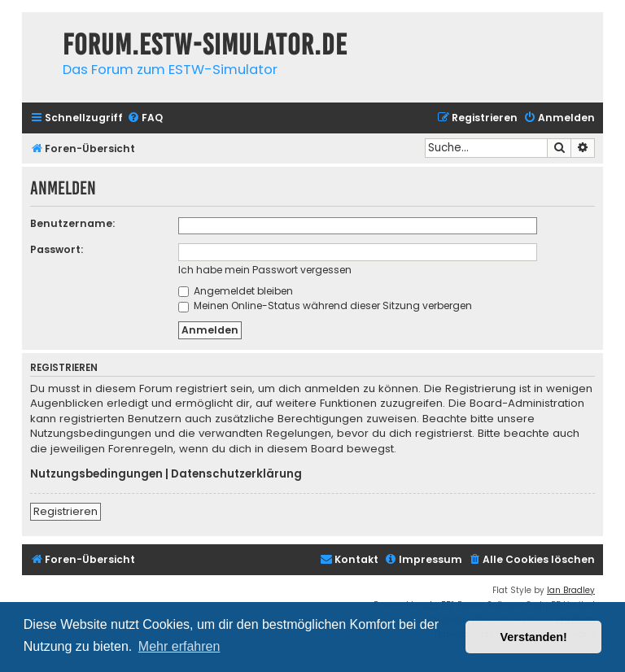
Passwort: (57, 249)
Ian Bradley (571, 590)
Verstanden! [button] (534, 637)
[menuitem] (145, 118)
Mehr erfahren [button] (179, 646)
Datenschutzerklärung (236, 474)
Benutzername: (72, 223)
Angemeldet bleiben (236, 291)
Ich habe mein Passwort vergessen (265, 270)
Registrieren (66, 511)
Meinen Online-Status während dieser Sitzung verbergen (325, 305)
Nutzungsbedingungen (96, 474)
